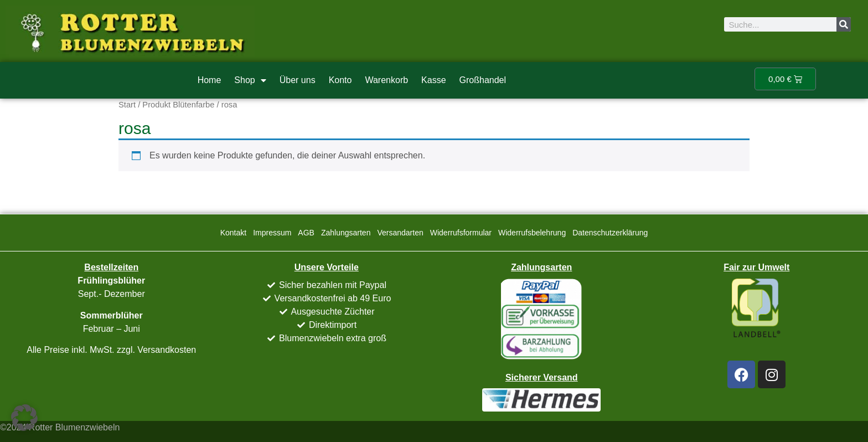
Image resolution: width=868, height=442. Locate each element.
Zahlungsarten (346, 233)
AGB (306, 233)
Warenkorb (386, 80)
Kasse (433, 80)
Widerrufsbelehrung (532, 233)
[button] (24, 418)
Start (127, 105)
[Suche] (844, 24)
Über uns (298, 80)
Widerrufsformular (461, 233)
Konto (340, 80)
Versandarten (400, 233)
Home (210, 80)
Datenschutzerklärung (610, 233)
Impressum (272, 233)
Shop (250, 80)
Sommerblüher (112, 315)
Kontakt (233, 233)
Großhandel (483, 80)
